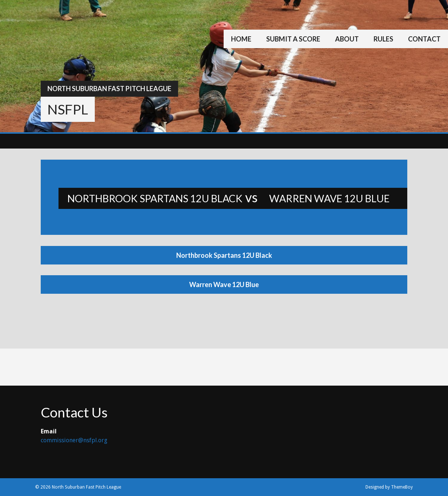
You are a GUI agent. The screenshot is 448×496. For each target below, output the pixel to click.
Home (241, 39)
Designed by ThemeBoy (389, 487)
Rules (383, 39)
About (347, 39)
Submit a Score (293, 39)
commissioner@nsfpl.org (74, 440)
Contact (424, 39)
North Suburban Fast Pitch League (109, 89)
